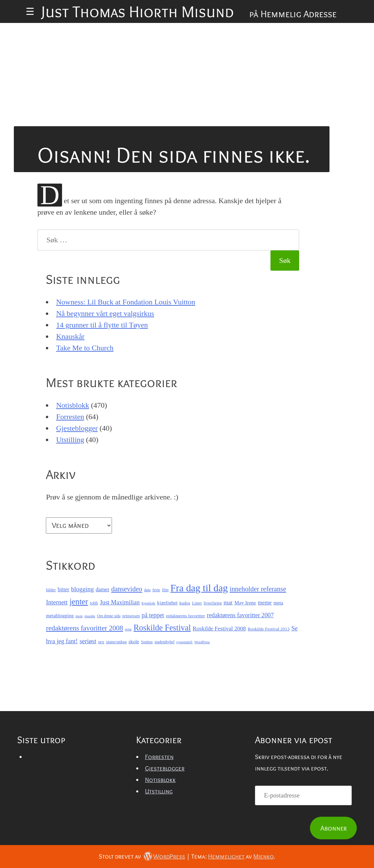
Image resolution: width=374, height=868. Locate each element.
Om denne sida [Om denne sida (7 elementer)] (109, 616)
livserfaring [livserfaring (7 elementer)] (213, 603)
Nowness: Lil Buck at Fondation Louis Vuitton (126, 302)
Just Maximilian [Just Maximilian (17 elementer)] (120, 602)
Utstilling (70, 440)
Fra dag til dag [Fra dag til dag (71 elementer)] (199, 588)
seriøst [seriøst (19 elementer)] (88, 641)
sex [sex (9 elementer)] (101, 642)
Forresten (70, 417)
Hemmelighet (226, 856)
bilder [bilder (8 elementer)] (51, 590)
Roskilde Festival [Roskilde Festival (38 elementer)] (162, 628)
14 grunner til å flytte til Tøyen (102, 325)
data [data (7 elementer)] (147, 590)
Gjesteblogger (77, 428)
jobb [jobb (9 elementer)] (94, 603)
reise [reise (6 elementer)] (128, 629)
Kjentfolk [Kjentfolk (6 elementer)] (149, 603)
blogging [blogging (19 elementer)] (82, 589)
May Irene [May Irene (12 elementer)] (245, 603)
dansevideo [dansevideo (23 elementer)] (127, 589)
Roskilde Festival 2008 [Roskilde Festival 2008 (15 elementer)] (219, 629)
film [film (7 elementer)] (165, 590)
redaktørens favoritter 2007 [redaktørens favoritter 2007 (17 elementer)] (240, 615)
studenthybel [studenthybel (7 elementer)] (164, 642)
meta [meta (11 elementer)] (278, 603)
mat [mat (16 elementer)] (228, 602)
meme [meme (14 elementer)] (265, 603)
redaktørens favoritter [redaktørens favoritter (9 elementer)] (185, 616)
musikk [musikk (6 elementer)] (90, 616)
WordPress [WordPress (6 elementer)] (202, 642)
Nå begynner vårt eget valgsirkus (105, 313)
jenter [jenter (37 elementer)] (79, 602)
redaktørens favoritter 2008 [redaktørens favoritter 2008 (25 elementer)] (84, 628)
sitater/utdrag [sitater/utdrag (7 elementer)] (116, 642)
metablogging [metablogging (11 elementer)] (60, 616)
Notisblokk (73, 405)
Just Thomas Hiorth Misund (138, 11)
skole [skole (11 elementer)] (134, 642)
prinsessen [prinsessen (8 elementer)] (131, 616)
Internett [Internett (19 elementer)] (57, 602)
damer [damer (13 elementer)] (103, 590)
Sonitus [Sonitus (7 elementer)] (147, 642)
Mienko (264, 856)
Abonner (334, 828)
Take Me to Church (85, 348)
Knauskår (70, 336)
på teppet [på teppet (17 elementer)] (153, 615)
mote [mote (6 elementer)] (79, 616)
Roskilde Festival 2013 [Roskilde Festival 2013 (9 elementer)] (269, 629)
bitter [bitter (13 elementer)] (63, 590)
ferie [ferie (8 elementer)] (156, 590)
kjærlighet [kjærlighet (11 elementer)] (167, 603)
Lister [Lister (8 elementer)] (197, 603)
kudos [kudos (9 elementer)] (185, 603)
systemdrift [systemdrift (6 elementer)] (184, 642)
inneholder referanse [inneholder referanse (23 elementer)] (258, 589)
